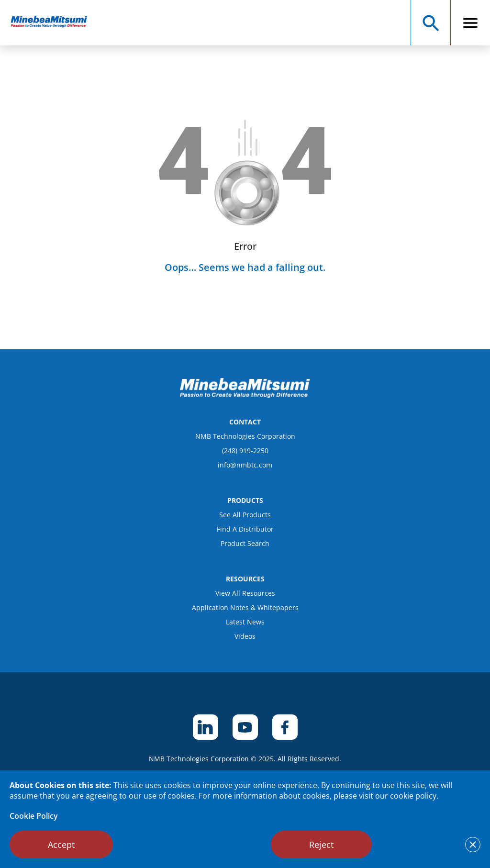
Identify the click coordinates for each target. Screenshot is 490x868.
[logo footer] (245, 395)
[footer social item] (206, 727)
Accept (61, 845)
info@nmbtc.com (245, 465)
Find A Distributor (245, 529)
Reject (321, 845)
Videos (245, 636)
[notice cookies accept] (473, 845)
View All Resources (245, 593)
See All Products (245, 515)
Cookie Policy (34, 816)
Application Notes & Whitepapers (245, 607)
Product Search (245, 543)
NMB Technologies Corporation (245, 436)
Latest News (245, 622)
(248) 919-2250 (245, 451)
